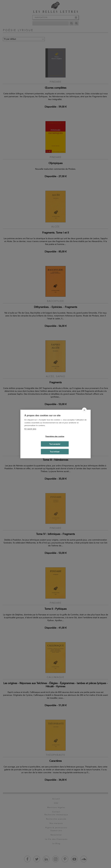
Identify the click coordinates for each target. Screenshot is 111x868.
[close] (84, 410)
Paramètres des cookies (55, 436)
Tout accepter (55, 444)
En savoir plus (30, 429)
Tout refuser (55, 452)
